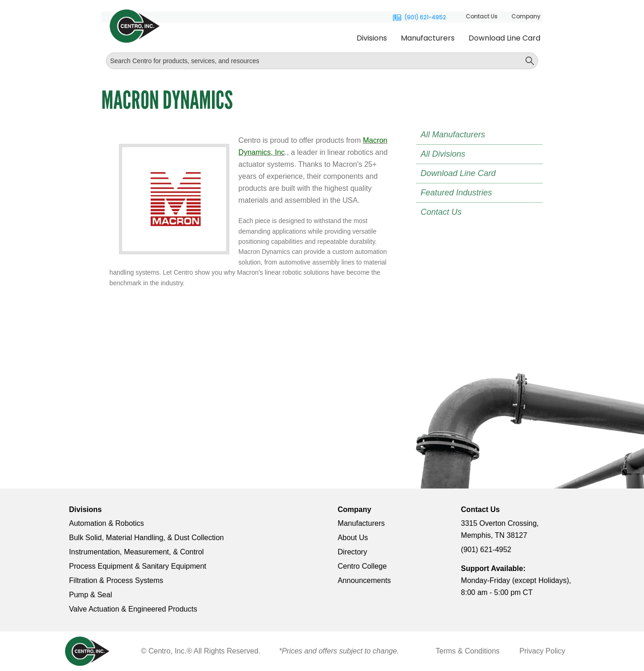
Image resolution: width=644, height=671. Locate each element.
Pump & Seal (91, 595)
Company (526, 16)
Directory (352, 552)
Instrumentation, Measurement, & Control (137, 552)
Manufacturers (428, 38)
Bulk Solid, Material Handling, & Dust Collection (146, 538)
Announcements (364, 580)
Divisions (372, 38)
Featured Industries (456, 193)
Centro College (362, 566)
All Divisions (443, 154)
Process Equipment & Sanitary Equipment (138, 566)
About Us (353, 538)
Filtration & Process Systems (116, 580)
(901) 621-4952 (425, 18)
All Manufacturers (453, 135)
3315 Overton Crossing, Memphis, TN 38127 (500, 529)
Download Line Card (504, 38)
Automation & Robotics (107, 523)
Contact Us (482, 16)
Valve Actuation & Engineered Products (133, 609)
